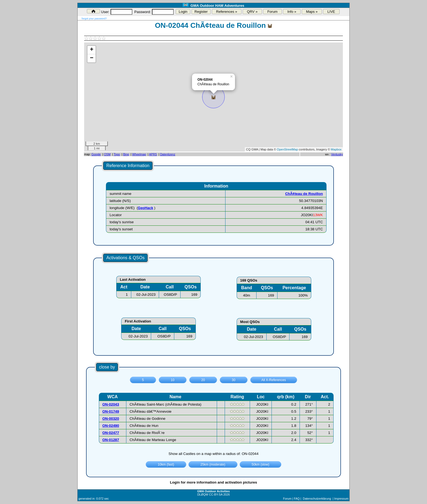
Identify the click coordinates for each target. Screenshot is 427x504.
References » (227, 12)
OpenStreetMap (288, 149)
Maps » (312, 12)
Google (96, 154)
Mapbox (336, 149)
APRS (153, 154)
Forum (273, 12)
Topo (117, 154)
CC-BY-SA (216, 494)
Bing (126, 154)
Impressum (341, 499)
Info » (292, 12)
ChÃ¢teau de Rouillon (304, 194)
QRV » (252, 12)
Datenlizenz (168, 154)
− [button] (92, 58)
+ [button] (92, 50)
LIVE (331, 12)
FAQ (297, 499)
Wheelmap (139, 154)
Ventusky (337, 154)
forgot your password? (94, 19)
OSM (107, 154)
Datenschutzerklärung (317, 499)
